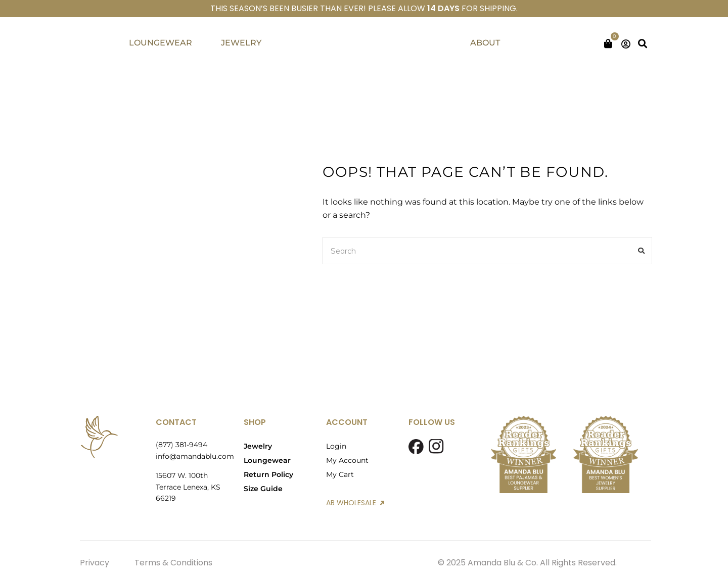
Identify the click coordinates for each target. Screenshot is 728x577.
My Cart (340, 474)
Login (336, 446)
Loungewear (267, 460)
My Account (347, 460)
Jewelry (258, 446)
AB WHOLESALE (355, 503)
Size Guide (263, 489)
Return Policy (268, 474)
